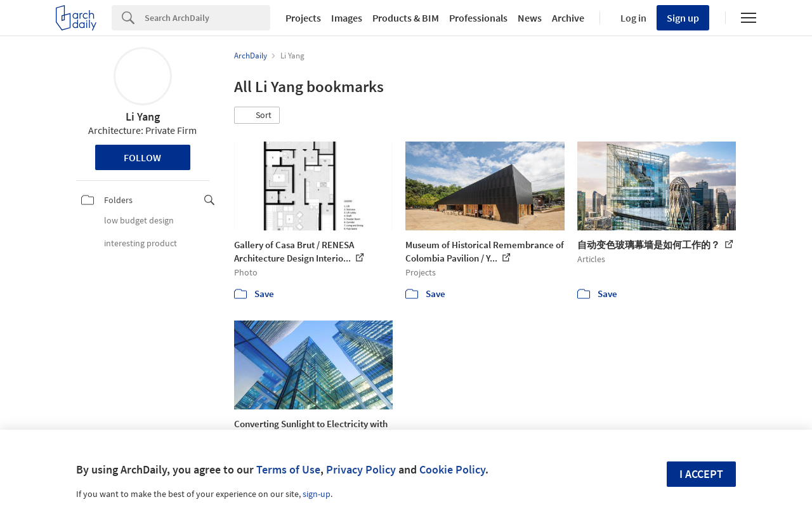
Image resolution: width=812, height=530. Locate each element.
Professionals (478, 18)
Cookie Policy (452, 469)
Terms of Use (288, 469)
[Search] (207, 18)
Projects (303, 18)
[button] (257, 116)
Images (347, 18)
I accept (701, 474)
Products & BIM (406, 18)
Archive (568, 18)
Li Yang (143, 116)
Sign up (683, 18)
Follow (142, 157)
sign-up (317, 494)
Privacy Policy (361, 469)
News (530, 18)
